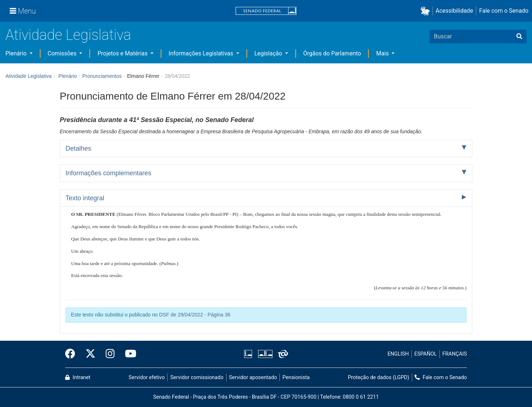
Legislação (269, 53)
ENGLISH (398, 354)
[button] (427, 11)
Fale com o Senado (504, 11)
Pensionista (296, 377)
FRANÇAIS (455, 354)
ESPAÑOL (426, 354)
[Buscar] (519, 37)
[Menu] (23, 11)
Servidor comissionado (197, 377)
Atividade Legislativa (68, 35)
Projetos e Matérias (123, 53)
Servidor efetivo (147, 377)
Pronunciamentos (102, 76)
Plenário (17, 53)
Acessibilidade (455, 11)
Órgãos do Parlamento (332, 53)
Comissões (63, 53)
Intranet (78, 377)
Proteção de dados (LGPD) (379, 377)
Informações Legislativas (202, 53)
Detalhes (78, 148)
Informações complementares (108, 173)
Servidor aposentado (253, 377)
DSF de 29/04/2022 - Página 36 (195, 315)
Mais (383, 53)
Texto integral (85, 198)
